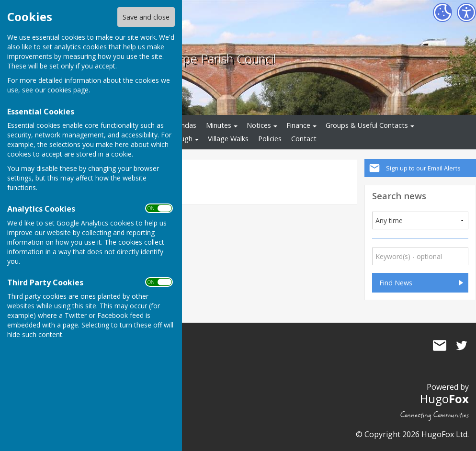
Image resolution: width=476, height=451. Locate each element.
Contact (304, 139)
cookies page (68, 90)
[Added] (420, 220)
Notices (259, 125)
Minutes (219, 125)
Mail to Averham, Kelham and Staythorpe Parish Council (440, 345)
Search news (399, 196)
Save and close (146, 17)
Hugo (444, 399)
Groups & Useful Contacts (367, 125)
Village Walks (228, 139)
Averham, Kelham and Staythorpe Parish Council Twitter (462, 345)
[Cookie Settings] (442, 12)
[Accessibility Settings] (466, 12)
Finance (298, 125)
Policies (270, 139)
